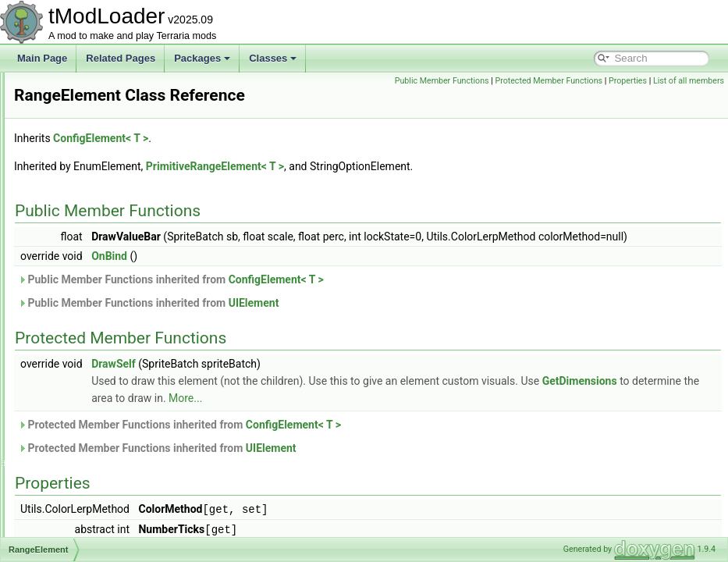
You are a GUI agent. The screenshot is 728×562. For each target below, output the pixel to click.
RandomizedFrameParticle (107, 261)
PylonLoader (78, 106)
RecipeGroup (79, 415)
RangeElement (82, 312)
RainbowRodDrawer (93, 226)
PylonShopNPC (84, 123)
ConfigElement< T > (296, 138)
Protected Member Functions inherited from (375, 442)
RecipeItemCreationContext (109, 450)
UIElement (449, 320)
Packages (202, 58)
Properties (701, 81)
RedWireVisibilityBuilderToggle (115, 501)
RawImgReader (84, 364)
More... (561, 415)
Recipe (66, 381)
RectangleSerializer (92, 484)
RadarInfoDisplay (87, 192)
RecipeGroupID (84, 432)
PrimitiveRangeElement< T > (410, 166)
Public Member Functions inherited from (366, 297)
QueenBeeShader (89, 140)
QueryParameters (89, 175)
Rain (61, 209)
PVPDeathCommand (95, 89)
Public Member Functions (515, 81)
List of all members (689, 98)
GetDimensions (345, 415)
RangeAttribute (83, 278)
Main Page (42, 58)
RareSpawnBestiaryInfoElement (118, 329)
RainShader (76, 244)
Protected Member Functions (622, 81)
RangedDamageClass (97, 295)
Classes (273, 58)
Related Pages (121, 58)
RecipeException (87, 398)
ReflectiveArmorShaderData (110, 535)
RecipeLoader (81, 467)
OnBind (304, 273)
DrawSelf (309, 381)
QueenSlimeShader (92, 158)
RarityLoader (78, 347)
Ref (59, 518)
